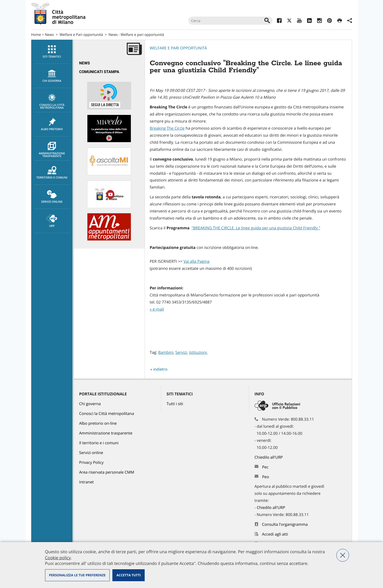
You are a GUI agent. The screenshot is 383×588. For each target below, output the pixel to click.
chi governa (52, 76)
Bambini (166, 353)
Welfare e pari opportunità (178, 48)
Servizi (181, 353)
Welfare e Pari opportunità (81, 35)
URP (52, 221)
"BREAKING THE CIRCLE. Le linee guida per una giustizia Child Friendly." (256, 228)
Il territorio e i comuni (99, 443)
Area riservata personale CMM (107, 472)
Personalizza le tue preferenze (77, 575)
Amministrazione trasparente (52, 150)
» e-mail (157, 309)
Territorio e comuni (52, 173)
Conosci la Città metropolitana (52, 102)
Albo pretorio (52, 124)
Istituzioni (198, 353)
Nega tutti (343, 555)
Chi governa (90, 404)
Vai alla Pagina (197, 262)
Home (36, 35)
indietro (160, 369)
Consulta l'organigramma (285, 525)
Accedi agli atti (275, 534)
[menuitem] (52, 52)
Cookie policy (58, 558)
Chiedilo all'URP (269, 457)
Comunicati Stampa (99, 72)
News (49, 35)
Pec (265, 467)
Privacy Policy (91, 463)
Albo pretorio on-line (98, 423)
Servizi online (52, 197)
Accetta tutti (129, 575)
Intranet (87, 482)
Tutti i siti (175, 404)
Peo (265, 477)
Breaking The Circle (167, 128)
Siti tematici (52, 52)
